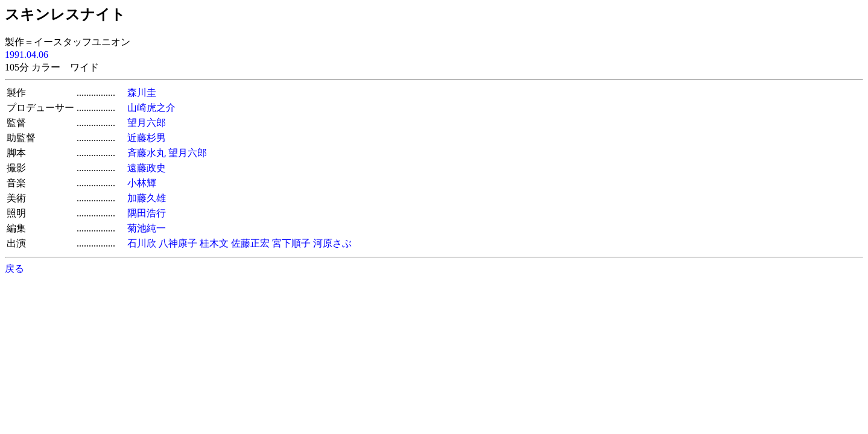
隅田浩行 (147, 213)
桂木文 (214, 243)
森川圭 (142, 93)
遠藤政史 (147, 168)
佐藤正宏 (250, 243)
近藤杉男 (147, 138)
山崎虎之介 (151, 108)
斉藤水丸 (147, 153)
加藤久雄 (147, 198)
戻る (14, 269)
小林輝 (142, 183)
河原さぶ (332, 243)
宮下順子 (291, 243)
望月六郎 (147, 123)
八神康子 (178, 243)
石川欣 (142, 243)
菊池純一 (147, 228)
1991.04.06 (27, 55)
